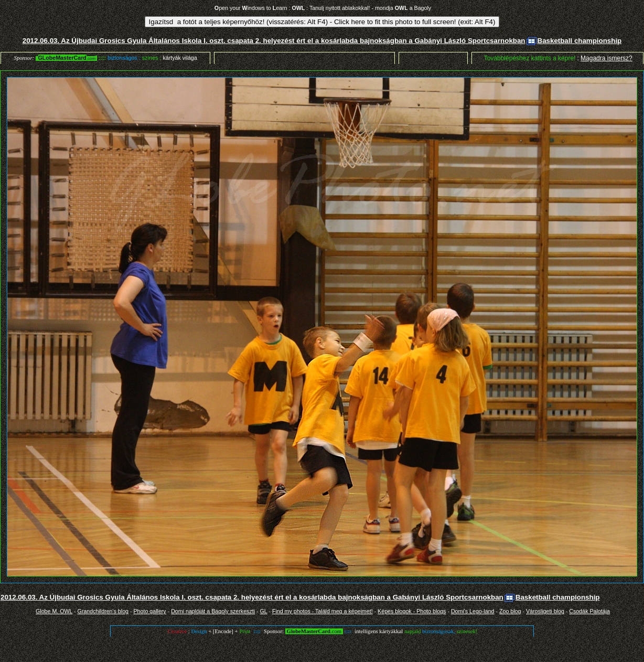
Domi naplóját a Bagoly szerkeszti (213, 611)
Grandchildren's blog (103, 611)
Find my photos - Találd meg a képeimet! (323, 611)
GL (264, 611)
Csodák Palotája (589, 611)
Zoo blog (510, 611)
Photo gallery (149, 611)
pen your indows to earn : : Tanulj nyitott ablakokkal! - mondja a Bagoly (323, 8)
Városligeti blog (545, 611)
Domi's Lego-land (473, 611)
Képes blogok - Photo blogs (412, 611)
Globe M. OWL (54, 611)
